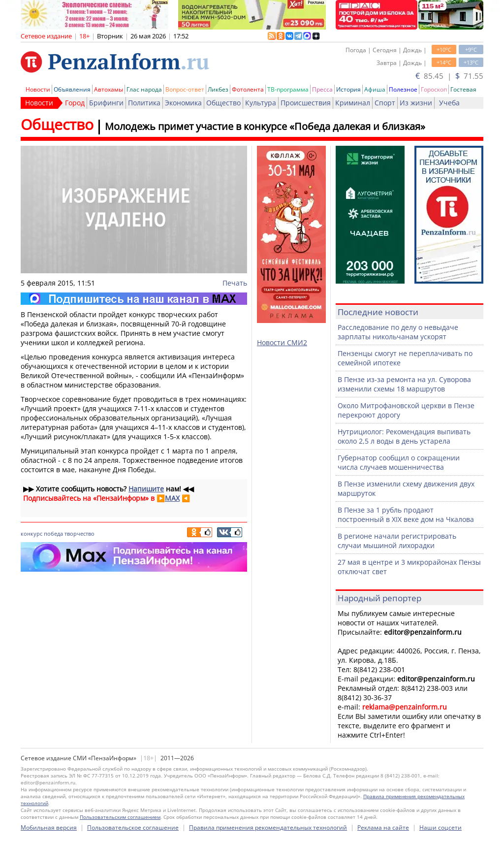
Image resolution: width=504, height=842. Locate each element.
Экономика (183, 103)
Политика (144, 103)
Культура (261, 103)
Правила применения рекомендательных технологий (268, 827)
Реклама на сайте (383, 827)
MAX (172, 498)
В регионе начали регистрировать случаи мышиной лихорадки (397, 541)
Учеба (449, 103)
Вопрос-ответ (185, 89)
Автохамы (109, 89)
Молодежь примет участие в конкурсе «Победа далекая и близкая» (265, 126)
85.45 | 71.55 (449, 76)
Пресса (322, 89)
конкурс (31, 534)
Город (75, 103)
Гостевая (463, 89)
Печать (235, 283)
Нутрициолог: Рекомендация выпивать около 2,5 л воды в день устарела (404, 436)
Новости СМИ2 (282, 342)
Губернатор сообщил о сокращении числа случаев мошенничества (399, 462)
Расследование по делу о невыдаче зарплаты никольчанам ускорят (398, 332)
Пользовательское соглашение (133, 827)
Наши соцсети (441, 827)
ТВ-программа (288, 89)
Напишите (146, 489)
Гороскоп (434, 89)
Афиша (375, 89)
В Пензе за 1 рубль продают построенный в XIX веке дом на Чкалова (406, 515)
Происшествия (306, 103)
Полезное (403, 89)
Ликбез (218, 89)
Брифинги (106, 103)
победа (53, 534)
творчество (79, 534)
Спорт (385, 103)
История (348, 89)
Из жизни (416, 103)
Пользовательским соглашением (120, 817)
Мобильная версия (49, 827)
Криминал (353, 103)
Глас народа (144, 89)
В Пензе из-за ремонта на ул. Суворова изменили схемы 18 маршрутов (404, 384)
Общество (223, 103)
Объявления (72, 89)
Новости (38, 89)
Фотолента (248, 89)
